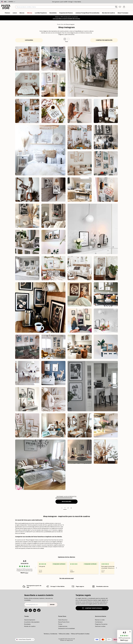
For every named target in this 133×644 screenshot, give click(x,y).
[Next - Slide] (116, 568)
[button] (68, 39)
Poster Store (61, 24)
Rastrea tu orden (100, 620)
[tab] (120, 7)
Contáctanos (99, 622)
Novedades (27, 624)
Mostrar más (67, 502)
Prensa (60, 624)
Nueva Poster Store (64, 622)
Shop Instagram (70, 24)
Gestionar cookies (100, 626)
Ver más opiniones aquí (67, 578)
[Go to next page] (71, 508)
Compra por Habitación (104, 40)
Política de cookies (64, 634)
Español (12, 2)
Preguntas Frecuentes (101, 624)
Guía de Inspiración (30, 620)
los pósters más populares (32, 622)
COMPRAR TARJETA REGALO (92, 608)
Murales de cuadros (30, 626)
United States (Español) (25, 639)
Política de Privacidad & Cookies (80, 634)
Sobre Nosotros (63, 620)
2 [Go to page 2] (68, 508)
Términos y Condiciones (51, 634)
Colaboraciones (63, 626)
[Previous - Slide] (35, 568)
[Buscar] (116, 7)
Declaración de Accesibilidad (66, 628)
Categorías (29, 40)
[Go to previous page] (62, 508)
